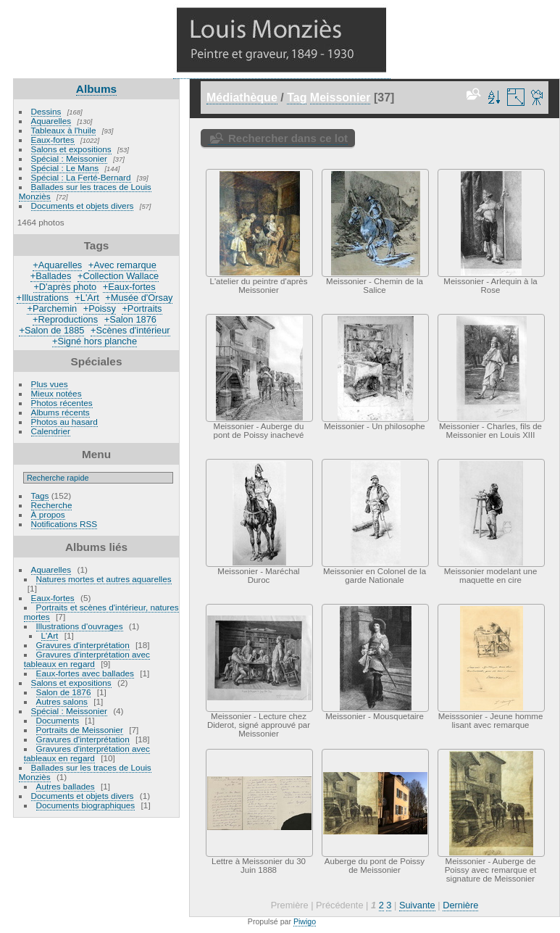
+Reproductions (65, 319)
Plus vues (50, 384)
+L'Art (87, 298)
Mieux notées (57, 393)
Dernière (460, 905)
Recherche (52, 505)
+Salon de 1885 (51, 330)
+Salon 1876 (130, 319)
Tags (40, 495)
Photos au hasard (64, 422)
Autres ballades (66, 786)
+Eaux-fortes (129, 287)
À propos (48, 514)
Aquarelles (51, 121)
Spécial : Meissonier (69, 158)
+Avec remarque (122, 265)
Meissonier (340, 98)
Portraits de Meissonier (80, 730)
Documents (58, 720)
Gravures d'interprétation (83, 645)
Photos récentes (62, 403)
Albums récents (60, 412)
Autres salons (62, 701)
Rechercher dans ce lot (288, 138)
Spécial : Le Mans (65, 168)
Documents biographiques (86, 805)
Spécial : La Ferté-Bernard (81, 177)
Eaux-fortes (53, 140)
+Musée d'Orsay (139, 298)
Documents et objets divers (83, 206)
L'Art (50, 635)
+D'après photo (65, 287)
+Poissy (100, 308)
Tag (297, 98)
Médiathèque (242, 98)
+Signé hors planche (95, 341)
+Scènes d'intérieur (130, 330)
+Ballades (51, 276)
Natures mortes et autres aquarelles (104, 579)
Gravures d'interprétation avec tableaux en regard (87, 659)
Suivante (417, 905)
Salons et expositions (71, 149)
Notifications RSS (64, 524)
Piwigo (305, 921)
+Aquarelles (57, 265)
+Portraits (142, 308)
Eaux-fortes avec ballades (85, 673)
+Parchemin (52, 308)
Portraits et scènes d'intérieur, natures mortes (101, 612)
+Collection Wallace (118, 276)
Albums (96, 89)
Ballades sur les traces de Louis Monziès (85, 191)
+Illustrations (43, 298)
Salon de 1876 (64, 692)
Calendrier (51, 431)
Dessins (46, 111)
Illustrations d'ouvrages (80, 626)
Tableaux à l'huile (64, 130)
